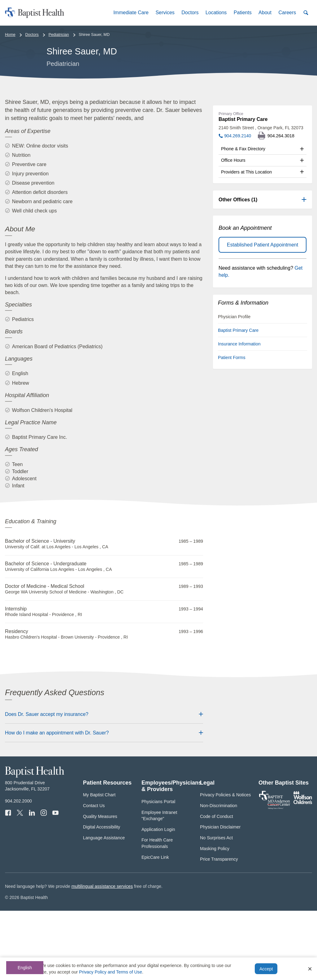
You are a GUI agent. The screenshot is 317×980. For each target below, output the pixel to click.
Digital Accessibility (102, 896)
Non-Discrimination (219, 875)
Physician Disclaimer (220, 896)
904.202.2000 (18, 870)
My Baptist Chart (99, 864)
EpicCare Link (155, 927)
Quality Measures (100, 886)
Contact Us (94, 875)
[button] (131, 13)
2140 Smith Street (261, 197)
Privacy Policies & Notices (225, 864)
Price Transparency (219, 928)
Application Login (158, 899)
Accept (266, 969)
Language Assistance (104, 907)
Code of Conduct (217, 886)
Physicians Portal (158, 871)
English (25, 968)
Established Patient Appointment (263, 314)
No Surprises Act (216, 907)
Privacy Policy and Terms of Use (111, 972)
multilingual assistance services (102, 956)
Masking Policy (215, 918)
